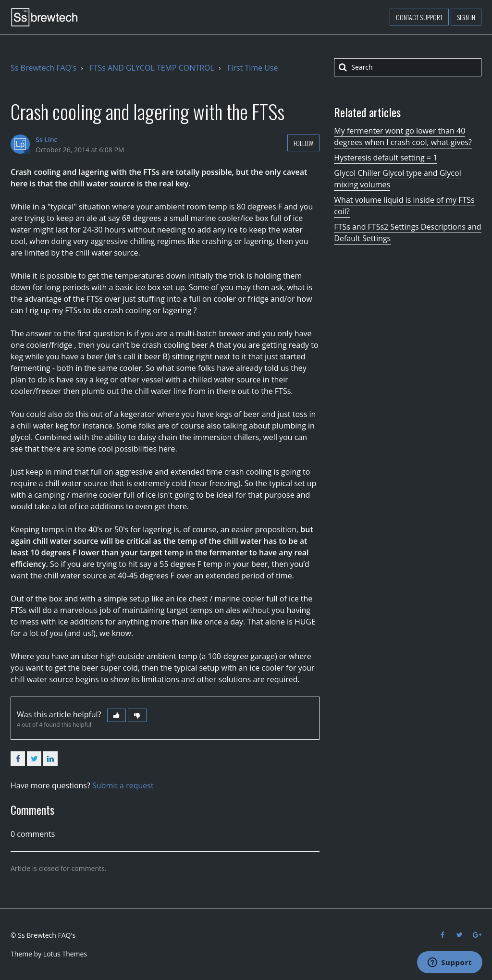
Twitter (34, 759)
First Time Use (252, 68)
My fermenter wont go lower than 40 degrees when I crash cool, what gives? (403, 136)
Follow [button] (304, 143)
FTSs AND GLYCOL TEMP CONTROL (152, 68)
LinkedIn (50, 759)
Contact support (419, 17)
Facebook (18, 759)
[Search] (408, 67)
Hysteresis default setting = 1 (386, 158)
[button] (117, 715)
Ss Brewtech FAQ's (43, 68)
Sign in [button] (466, 17)
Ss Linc (47, 140)
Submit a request (123, 785)
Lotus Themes (65, 954)
